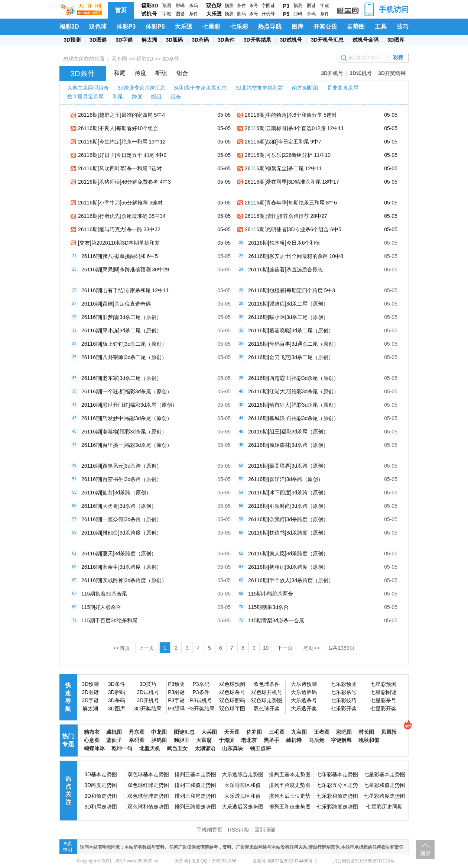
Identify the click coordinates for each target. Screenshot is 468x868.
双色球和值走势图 (148, 807)
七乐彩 (239, 27)
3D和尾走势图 (101, 807)
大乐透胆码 (304, 692)
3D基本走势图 (101, 774)
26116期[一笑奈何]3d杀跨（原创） (121, 519)
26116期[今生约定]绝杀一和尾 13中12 (122, 142)
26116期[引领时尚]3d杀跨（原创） (288, 506)
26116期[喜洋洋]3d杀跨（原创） (286, 479)
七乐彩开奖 (344, 709)
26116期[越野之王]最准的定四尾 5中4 (121, 115)
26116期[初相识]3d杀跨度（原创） (288, 567)
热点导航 (270, 27)
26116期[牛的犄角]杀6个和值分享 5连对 (291, 115)
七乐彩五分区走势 (337, 785)
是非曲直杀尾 (343, 88)
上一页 (146, 648)
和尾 (120, 73)
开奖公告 (325, 27)
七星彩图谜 (383, 692)
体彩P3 (126, 27)
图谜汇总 (184, 732)
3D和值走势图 (101, 796)
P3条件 (201, 692)
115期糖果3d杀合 (268, 607)
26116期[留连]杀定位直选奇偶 (116, 304)
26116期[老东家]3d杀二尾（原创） (121, 378)
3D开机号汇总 (327, 40)
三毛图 (277, 732)
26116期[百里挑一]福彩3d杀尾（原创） (127, 445)
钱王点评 (260, 748)
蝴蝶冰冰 (94, 748)
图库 (298, 27)
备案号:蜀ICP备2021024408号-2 (285, 861)
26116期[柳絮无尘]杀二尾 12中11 (283, 168)
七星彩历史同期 (384, 807)
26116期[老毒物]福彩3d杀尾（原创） (124, 432)
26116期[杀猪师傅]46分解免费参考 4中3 (124, 182)
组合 (182, 73)
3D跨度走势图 (101, 785)
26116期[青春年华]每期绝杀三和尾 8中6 (291, 203)
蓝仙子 (114, 740)
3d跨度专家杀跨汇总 (142, 88)
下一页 (285, 648)
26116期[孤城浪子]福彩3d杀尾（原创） (293, 418)
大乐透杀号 (304, 700)
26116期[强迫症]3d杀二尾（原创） (288, 304)
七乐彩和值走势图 (337, 796)
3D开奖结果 (257, 40)
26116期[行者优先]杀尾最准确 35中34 (122, 216)
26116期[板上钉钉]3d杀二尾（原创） (124, 344)
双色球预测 (232, 684)
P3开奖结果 (201, 709)
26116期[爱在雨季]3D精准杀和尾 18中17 (292, 182)
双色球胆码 (232, 700)
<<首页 (121, 648)
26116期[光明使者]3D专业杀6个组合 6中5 (293, 229)
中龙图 (159, 732)
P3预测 (176, 684)
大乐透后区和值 (243, 796)
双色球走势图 (267, 700)
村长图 (366, 732)
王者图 (322, 732)
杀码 (194, 6)
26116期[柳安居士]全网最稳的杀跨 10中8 (296, 256)
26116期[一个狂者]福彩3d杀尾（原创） (127, 391)
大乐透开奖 (304, 709)
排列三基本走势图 (195, 774)
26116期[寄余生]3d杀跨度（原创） (121, 567)
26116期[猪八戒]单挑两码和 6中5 (120, 256)
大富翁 (204, 740)
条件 (194, 14)
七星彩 (211, 27)
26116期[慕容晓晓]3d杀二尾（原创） (291, 330)
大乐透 (214, 14)
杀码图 (137, 740)
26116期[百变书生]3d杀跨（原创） (121, 479)
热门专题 (68, 740)
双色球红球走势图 (148, 785)
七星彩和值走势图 (384, 785)
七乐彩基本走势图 (337, 774)
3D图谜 (98, 40)
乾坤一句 (122, 748)
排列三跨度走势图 (195, 807)
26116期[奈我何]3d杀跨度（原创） (288, 519)
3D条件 (226, 40)
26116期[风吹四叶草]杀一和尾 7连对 (120, 168)
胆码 (180, 6)
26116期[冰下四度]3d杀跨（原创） (288, 493)
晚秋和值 (369, 740)
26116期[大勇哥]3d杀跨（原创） (119, 506)
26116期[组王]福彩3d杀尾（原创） (288, 432)
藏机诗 (294, 740)
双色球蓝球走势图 (148, 796)
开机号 (268, 14)
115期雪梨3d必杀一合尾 (276, 620)
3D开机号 (332, 73)
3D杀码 (200, 40)
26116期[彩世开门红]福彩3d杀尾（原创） (129, 405)
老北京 (249, 740)
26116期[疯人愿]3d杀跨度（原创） (288, 554)
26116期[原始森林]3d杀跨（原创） (288, 445)
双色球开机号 (267, 692)
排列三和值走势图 (195, 785)
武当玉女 (177, 748)
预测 (167, 6)
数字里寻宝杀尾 (85, 97)
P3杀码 (201, 684)
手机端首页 (209, 830)
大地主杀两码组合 (88, 88)
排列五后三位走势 (290, 796)
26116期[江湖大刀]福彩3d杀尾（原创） (293, 391)
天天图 (232, 732)
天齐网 (119, 59)
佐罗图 (254, 732)
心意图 (92, 740)
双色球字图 (232, 709)
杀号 (254, 6)
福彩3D (150, 6)
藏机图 (114, 732)
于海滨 (227, 740)
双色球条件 (267, 684)
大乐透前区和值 (243, 785)
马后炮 (316, 740)
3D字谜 (124, 40)
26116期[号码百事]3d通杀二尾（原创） (293, 344)
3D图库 (396, 40)
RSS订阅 (239, 830)
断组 (161, 73)
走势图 (356, 27)
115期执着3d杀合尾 (104, 594)
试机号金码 (365, 40)
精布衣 (92, 732)
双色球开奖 (267, 709)
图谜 (180, 14)
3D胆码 (174, 40)
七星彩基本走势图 (384, 774)
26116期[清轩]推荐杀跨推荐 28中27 (286, 216)
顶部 (425, 854)
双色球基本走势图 (148, 774)
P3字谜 (176, 700)
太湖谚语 (205, 748)
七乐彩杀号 (344, 692)
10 (266, 648)
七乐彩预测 (344, 684)
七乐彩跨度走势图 (337, 807)
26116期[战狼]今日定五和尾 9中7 (283, 142)
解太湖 (149, 40)
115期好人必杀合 (101, 607)
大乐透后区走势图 (243, 807)
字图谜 (268, 6)
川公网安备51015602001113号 (363, 861)
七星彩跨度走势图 (384, 796)
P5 (286, 14)
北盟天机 (150, 748)
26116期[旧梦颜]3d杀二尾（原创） (121, 317)
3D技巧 (148, 684)
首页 (121, 10)
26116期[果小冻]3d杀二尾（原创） (121, 330)
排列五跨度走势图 (290, 785)
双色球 (214, 6)
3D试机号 (291, 40)
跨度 (140, 73)
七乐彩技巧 (344, 700)
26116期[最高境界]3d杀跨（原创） (288, 466)
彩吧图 (344, 732)
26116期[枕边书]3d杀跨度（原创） (288, 533)
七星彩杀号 (383, 700)
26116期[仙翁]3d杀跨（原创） (116, 493)
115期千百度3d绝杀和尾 (109, 620)
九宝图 (299, 732)
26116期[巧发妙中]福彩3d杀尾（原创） (127, 418)
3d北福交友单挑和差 (259, 88)
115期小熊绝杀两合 (271, 594)
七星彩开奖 (383, 709)
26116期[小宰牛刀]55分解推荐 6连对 (120, 203)
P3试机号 (201, 700)
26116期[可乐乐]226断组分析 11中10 (288, 155)
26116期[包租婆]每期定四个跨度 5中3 (292, 290)
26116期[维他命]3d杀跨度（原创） (121, 533)
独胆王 (182, 740)
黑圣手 (272, 740)
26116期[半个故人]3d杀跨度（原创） (291, 580)
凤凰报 (389, 732)
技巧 (403, 27)
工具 (381, 27)
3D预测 (72, 40)
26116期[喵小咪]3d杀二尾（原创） (288, 317)
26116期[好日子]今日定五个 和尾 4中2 (122, 155)
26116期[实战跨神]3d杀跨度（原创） (124, 580)
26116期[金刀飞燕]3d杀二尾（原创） (291, 357)
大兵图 (209, 732)
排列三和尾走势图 (195, 796)
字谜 (167, 14)
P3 (286, 6)
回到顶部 (265, 830)
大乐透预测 (304, 684)
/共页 (342, 648)
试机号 (149, 14)
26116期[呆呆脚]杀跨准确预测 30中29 (125, 270)
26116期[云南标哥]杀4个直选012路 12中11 (294, 128)
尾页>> (311, 648)
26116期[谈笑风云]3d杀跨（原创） (121, 466)
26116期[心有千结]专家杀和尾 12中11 (125, 290)
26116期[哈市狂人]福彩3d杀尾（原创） (293, 405)
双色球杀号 (232, 692)
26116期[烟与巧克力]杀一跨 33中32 (119, 229)
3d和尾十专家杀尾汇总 (201, 88)
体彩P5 (155, 27)
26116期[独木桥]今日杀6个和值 (284, 243)
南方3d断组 (305, 88)
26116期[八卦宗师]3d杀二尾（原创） (124, 357)
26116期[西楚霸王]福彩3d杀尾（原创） (293, 378)
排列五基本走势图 (290, 774)
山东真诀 (233, 748)
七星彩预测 (383, 684)
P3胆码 (176, 709)
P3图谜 (176, 692)
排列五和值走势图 (290, 807)
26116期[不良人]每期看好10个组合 (118, 128)
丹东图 (137, 732)
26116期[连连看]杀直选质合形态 (285, 270)
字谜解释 (341, 740)
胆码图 (159, 740)
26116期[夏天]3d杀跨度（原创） (119, 554)
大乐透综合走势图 (243, 774)
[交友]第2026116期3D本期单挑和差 (119, 243)
